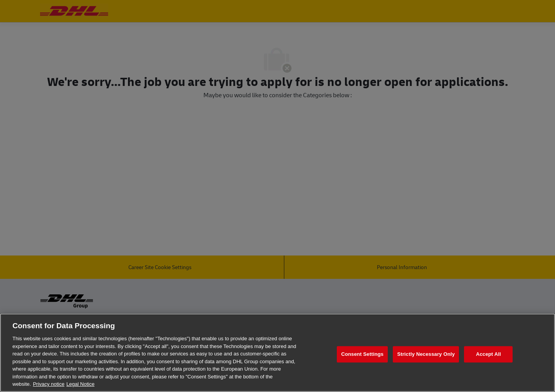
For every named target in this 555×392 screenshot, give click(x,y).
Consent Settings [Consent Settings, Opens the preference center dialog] (362, 354)
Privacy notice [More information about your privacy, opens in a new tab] (49, 384)
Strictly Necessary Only (426, 354)
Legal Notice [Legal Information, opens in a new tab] (81, 384)
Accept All (488, 354)
